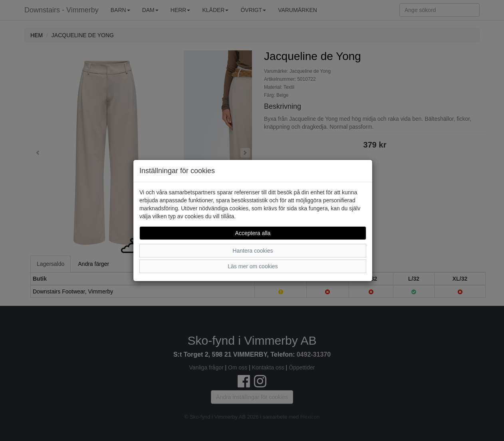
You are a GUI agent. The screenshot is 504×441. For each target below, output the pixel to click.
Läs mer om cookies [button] (253, 266)
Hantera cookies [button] (253, 251)
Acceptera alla (253, 233)
